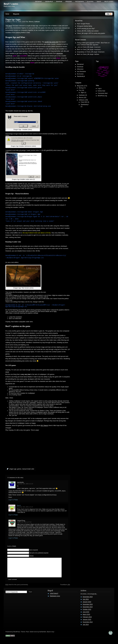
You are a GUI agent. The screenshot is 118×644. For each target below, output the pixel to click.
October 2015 (87, 614)
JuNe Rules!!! (54, 598)
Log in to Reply (13, 501)
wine (33, 470)
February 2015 (87, 621)
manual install (26, 470)
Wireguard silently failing (84, 26)
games (19, 470)
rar (20, 203)
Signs (82, 93)
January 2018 (87, 606)
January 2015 (87, 624)
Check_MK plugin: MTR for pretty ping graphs (91, 33)
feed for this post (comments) (17, 589)
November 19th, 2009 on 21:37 (25, 508)
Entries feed (101, 91)
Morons (31, 22)
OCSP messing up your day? (86, 29)
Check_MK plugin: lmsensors (92, 47)
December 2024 (88, 601)
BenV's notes (11, 4)
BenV (9, 22)
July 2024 (86, 604)
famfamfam (43, 636)
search (99, 1)
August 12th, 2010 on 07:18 (24, 523)
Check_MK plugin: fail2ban (91, 54)
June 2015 (86, 616)
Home (7, 14)
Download (59, 1)
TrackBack (65, 589)
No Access (90, 1)
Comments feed (103, 93)
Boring (81, 88)
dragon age (13, 470)
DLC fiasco (44, 427)
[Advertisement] (32, 454)
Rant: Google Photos (83, 24)
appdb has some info (51, 42)
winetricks (60, 53)
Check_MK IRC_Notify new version (88, 31)
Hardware (82, 95)
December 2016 (88, 609)
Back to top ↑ (51, 636)
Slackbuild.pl (49, 1)
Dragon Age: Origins (13, 19)
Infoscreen (69, 1)
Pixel (27, 636)
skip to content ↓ (109, 1)
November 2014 (88, 626)
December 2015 (88, 611)
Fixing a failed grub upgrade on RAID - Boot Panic (92, 43)
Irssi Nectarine (80, 1)
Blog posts (16, 14)
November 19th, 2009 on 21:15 (25, 485)
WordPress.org (102, 96)
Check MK (84, 102)
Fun (27, 22)
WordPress (17, 636)
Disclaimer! (39, 1)
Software (37, 22)
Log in (100, 88)
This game (9, 26)
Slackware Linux (55, 600)
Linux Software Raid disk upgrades (88, 45)
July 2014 (86, 629)
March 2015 (86, 619)
